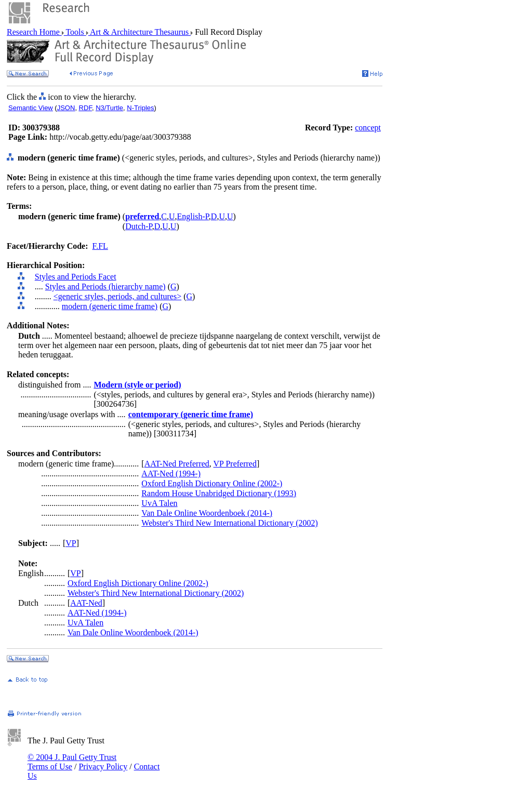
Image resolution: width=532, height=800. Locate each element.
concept (368, 128)
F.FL (100, 246)
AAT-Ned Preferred (177, 464)
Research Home (34, 32)
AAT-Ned (86, 603)
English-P (193, 216)
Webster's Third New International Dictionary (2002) (229, 523)
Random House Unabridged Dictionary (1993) (219, 493)
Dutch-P (139, 226)
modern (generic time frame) (110, 306)
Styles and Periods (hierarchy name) (105, 286)
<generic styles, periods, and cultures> (117, 296)
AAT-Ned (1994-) (171, 474)
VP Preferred (235, 464)
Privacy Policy (103, 766)
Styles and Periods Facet (76, 277)
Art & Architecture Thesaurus (139, 32)
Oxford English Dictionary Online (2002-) (212, 483)
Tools (75, 32)
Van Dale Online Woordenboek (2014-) (207, 513)
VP (71, 543)
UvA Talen (159, 503)
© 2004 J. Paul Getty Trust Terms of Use (72, 762)
